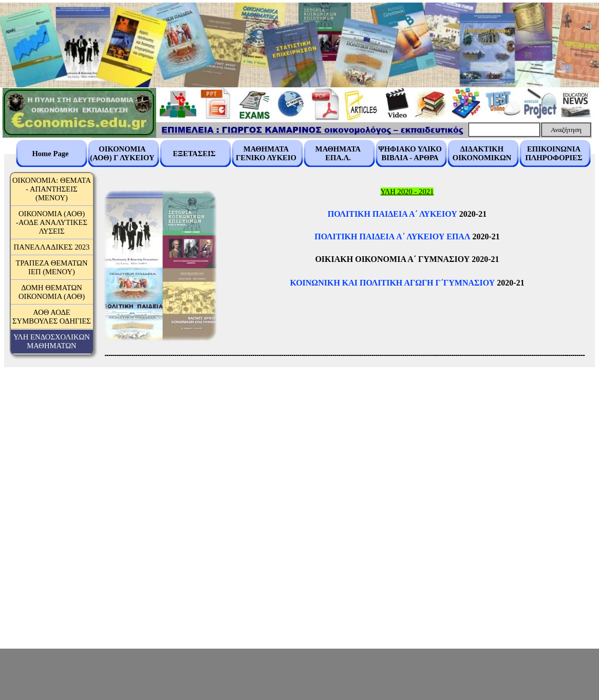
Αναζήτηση (566, 130)
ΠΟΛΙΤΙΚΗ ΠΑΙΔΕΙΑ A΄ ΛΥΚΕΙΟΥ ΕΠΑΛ (392, 237)
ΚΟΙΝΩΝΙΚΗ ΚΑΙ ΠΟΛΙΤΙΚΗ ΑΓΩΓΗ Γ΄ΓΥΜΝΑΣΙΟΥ (392, 283)
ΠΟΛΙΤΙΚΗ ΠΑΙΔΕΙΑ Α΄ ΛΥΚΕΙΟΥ (392, 214)
